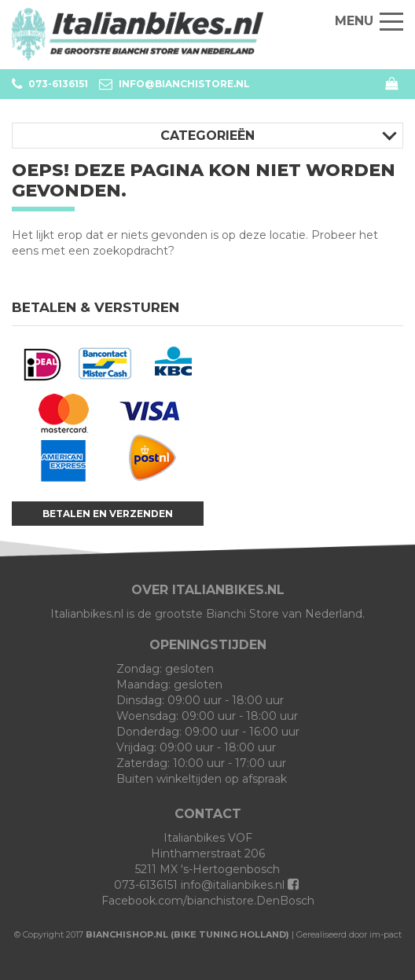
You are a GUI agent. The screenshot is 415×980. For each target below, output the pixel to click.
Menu (369, 21)
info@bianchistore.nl (174, 84)
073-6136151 (50, 84)
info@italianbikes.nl (233, 885)
